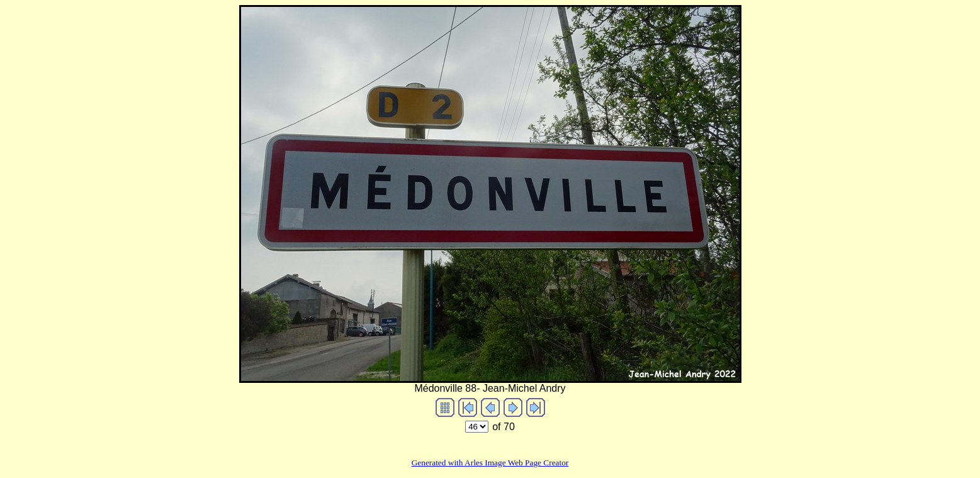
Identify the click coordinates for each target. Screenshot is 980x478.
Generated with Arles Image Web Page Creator (490, 463)
